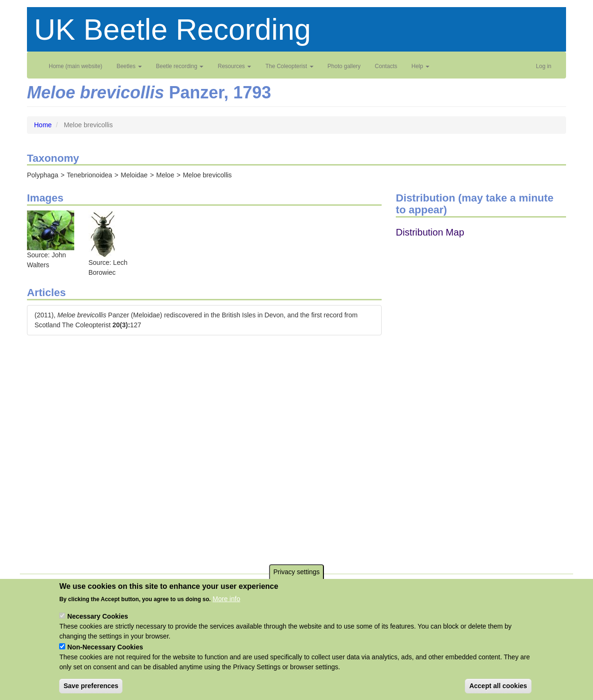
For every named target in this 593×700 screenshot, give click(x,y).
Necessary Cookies (97, 616)
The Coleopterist (289, 66)
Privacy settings (296, 572)
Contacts (386, 66)
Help (420, 66)
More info (227, 599)
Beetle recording (180, 66)
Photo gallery (344, 66)
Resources (234, 66)
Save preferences (91, 686)
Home (43, 125)
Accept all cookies (498, 686)
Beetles (129, 66)
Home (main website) (75, 66)
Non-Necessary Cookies (105, 647)
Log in (544, 66)
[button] (51, 230)
